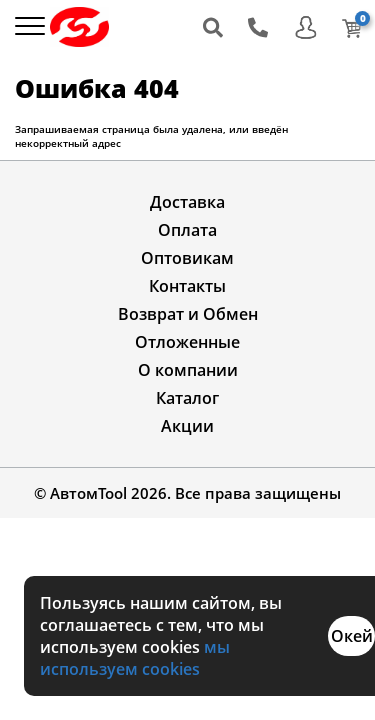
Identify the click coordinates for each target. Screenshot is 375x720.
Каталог (187, 398)
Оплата (187, 230)
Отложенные (187, 342)
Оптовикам (187, 258)
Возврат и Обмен (188, 314)
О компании (188, 370)
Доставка (187, 202)
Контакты (187, 286)
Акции (187, 426)
